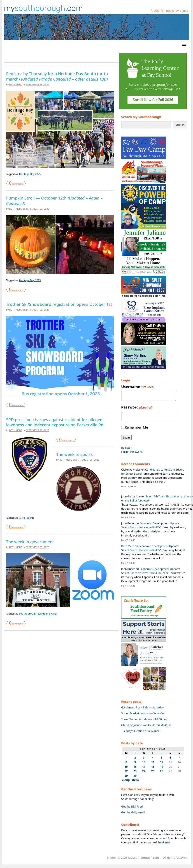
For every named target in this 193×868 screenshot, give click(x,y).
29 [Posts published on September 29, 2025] (126, 776)
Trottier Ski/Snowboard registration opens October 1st (59, 304)
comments (17, 184)
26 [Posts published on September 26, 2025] (162, 771)
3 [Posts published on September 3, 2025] (144, 758)
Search (180, 125)
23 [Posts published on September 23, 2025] (135, 771)
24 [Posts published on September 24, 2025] (144, 771)
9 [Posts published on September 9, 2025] (135, 762)
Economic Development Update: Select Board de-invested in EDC (151, 525)
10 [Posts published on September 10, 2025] (144, 762)
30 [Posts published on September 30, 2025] (135, 776)
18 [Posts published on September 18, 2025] (153, 767)
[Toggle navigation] (184, 44)
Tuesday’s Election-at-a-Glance (140, 731)
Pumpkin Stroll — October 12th (54, 201)
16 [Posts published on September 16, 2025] (135, 767)
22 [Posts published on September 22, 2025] (126, 771)
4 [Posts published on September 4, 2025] (153, 758)
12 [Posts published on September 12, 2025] (162, 762)
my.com (43, 8)
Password (137, 407)
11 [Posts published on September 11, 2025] (153, 762)
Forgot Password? (132, 452)
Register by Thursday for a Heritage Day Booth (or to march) (57, 76)
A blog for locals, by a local (170, 11)
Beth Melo (16, 84)
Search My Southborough (141, 117)
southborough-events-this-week (38, 614)
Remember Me (136, 427)
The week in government (30, 542)
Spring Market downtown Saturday (143, 713)
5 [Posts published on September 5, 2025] (162, 758)
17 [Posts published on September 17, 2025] (144, 767)
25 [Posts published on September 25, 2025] (153, 771)
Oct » (135, 780)
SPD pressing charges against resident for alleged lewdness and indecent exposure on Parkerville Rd (55, 422)
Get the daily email (133, 812)
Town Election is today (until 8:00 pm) (144, 719)
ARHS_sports (27, 518)
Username (138, 387)
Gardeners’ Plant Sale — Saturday (142, 707)
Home (111, 858)
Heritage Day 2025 (30, 174)
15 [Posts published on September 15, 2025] (126, 767)
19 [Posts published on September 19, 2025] (162, 767)
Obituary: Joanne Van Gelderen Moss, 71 (146, 725)
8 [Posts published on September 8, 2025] (126, 762)
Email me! (164, 842)
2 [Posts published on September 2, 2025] (135, 758)
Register (126, 448)
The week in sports (74, 454)
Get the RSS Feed (132, 806)
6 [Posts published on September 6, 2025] (170, 758)
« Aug (126, 780)
